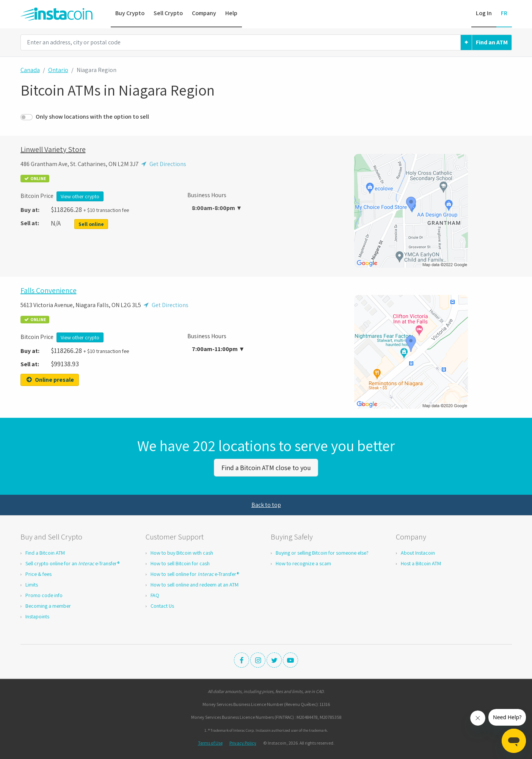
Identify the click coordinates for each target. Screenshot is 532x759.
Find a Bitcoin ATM (45, 552)
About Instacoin (418, 552)
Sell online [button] (91, 224)
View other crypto (80, 196)
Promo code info (44, 594)
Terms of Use (210, 742)
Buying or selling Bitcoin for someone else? (322, 552)
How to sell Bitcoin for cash (180, 562)
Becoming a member (48, 605)
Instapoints (37, 615)
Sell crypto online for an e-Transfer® (72, 562)
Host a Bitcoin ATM (421, 562)
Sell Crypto (168, 13)
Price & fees (38, 573)
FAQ (155, 594)
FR (504, 13)
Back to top (266, 504)
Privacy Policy (243, 742)
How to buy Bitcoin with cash (182, 552)
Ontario (58, 70)
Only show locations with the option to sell (92, 117)
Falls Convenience (49, 290)
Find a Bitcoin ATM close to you (266, 467)
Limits (32, 583)
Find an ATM (492, 42)
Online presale (50, 380)
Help (231, 13)
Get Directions (163, 164)
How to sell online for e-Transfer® (195, 573)
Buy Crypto (130, 13)
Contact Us (162, 605)
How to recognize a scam (303, 562)
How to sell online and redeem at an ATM (195, 583)
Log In (484, 13)
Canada (30, 70)
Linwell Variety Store (53, 149)
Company (204, 13)
